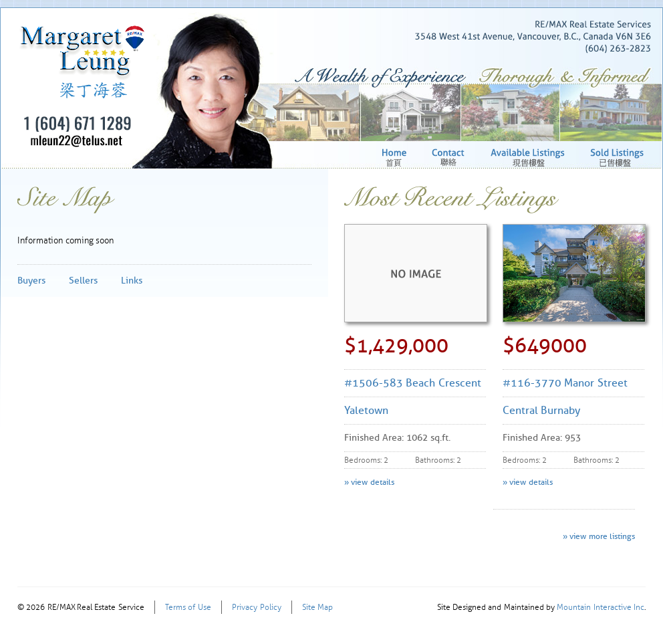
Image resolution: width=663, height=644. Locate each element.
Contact (450, 157)
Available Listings (529, 157)
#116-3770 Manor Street (565, 383)
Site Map (317, 607)
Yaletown (366, 410)
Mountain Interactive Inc (601, 607)
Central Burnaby (541, 410)
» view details (369, 482)
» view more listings (599, 536)
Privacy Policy (256, 607)
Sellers (83, 281)
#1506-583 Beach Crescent (413, 383)
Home (396, 157)
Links (132, 281)
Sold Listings (618, 157)
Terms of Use (188, 607)
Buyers (31, 281)
